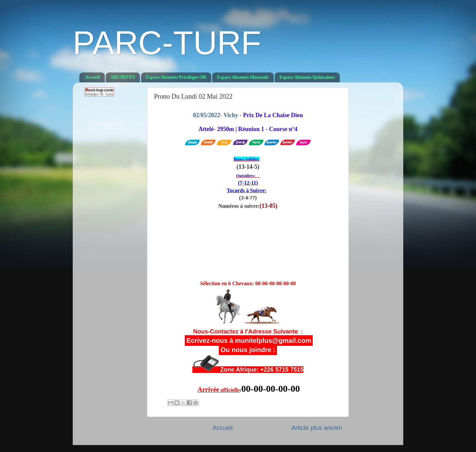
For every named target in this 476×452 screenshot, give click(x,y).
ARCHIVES (123, 77)
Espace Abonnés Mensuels (243, 77)
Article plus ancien (317, 428)
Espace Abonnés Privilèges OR (176, 77)
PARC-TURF (167, 43)
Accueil (93, 77)
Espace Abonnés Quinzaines (307, 77)
